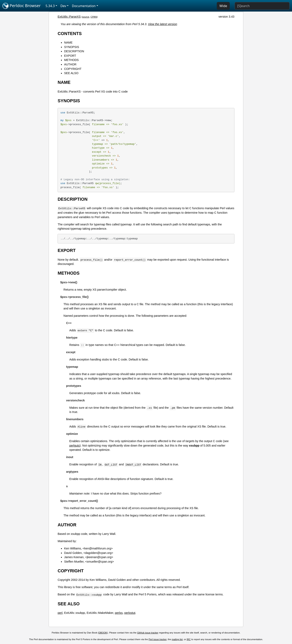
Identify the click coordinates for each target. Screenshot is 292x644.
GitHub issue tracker (148, 633)
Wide (223, 6)
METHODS (71, 60)
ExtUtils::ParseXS (69, 17)
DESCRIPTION (74, 51)
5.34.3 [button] (50, 6)
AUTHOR (70, 64)
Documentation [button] (84, 6)
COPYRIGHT (73, 69)
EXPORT (70, 56)
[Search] (262, 6)
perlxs (119, 613)
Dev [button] (63, 6)
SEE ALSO (71, 73)
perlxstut (130, 613)
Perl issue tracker (158, 639)
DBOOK (103, 633)
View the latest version (163, 24)
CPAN (94, 17)
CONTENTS (70, 34)
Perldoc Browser (22, 6)
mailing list (177, 639)
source (86, 17)
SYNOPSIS (72, 47)
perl (60, 613)
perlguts (75, 446)
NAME (68, 43)
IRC (189, 639)
